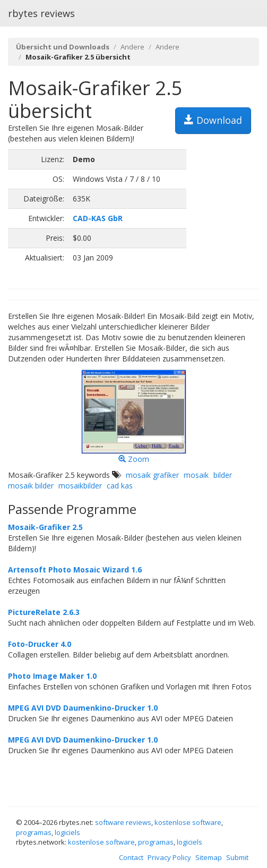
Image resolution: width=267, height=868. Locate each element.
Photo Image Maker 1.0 (52, 676)
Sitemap (209, 857)
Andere (132, 47)
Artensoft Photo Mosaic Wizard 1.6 (75, 570)
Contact (131, 857)
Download (213, 120)
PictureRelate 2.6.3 (44, 612)
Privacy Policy (169, 857)
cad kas (120, 486)
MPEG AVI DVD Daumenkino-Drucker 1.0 (83, 708)
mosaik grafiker (152, 475)
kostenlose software (188, 822)
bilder (223, 475)
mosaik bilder (31, 486)
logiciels (67, 832)
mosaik (196, 475)
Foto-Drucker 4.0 (40, 644)
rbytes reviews (41, 13)
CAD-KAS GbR (98, 218)
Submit (237, 857)
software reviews (123, 822)
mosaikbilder (80, 486)
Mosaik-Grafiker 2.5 (45, 527)
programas (34, 832)
